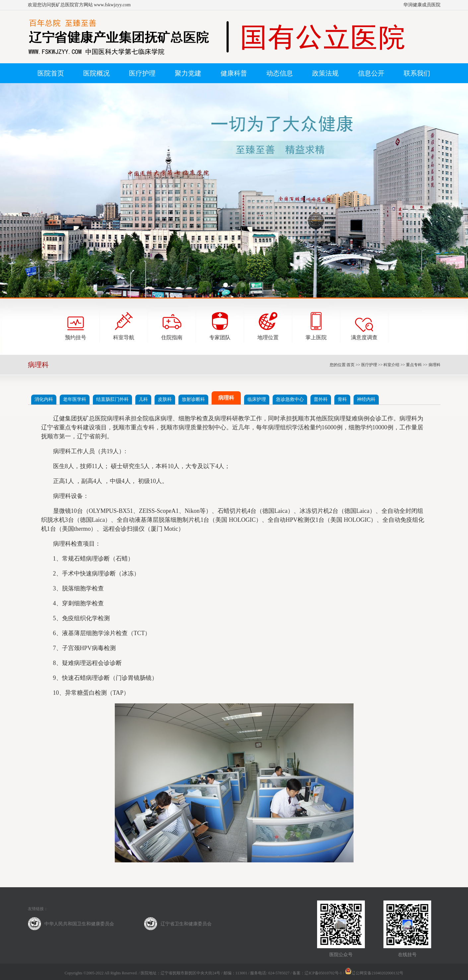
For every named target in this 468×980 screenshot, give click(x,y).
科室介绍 (391, 365)
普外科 (321, 399)
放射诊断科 (193, 399)
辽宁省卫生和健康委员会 (186, 924)
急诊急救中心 (290, 399)
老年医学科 (75, 399)
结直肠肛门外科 (112, 399)
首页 (351, 365)
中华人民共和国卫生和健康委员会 (79, 924)
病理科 (435, 365)
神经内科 (366, 399)
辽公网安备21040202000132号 (374, 973)
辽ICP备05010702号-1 (323, 973)
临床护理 (257, 399)
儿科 (143, 399)
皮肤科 (165, 399)
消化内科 (44, 399)
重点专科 (414, 365)
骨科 (342, 399)
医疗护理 (369, 365)
